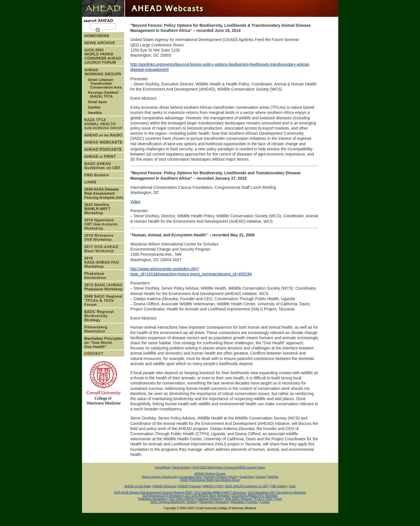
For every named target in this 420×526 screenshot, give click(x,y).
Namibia (273, 477)
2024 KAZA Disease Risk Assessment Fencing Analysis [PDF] (153, 493)
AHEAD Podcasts (190, 486)
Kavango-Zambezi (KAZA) (221, 477)
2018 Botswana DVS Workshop (162, 496)
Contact (265, 502)
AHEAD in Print (213, 486)
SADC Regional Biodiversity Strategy (174, 502)
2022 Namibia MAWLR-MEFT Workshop (220, 493)
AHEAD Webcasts (165, 486)
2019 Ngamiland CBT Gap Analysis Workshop (277, 493)
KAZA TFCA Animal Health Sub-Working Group (210, 480)
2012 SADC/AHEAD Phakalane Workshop (196, 499)
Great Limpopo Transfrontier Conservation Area (172, 477)
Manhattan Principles (244, 502)
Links (292, 486)
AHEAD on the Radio (138, 486)
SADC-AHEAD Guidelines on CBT (246, 486)
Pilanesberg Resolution (214, 502)
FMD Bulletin (279, 486)
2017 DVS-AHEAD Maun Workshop (207, 496)
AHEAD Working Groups (210, 474)
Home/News (163, 467)
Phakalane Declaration (152, 499)
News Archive (181, 467)
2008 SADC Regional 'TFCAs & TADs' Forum (253, 499)
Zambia (261, 477)
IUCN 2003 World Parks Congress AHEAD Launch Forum (229, 467)
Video (136, 202)
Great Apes (247, 477)
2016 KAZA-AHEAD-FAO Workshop (255, 496)
